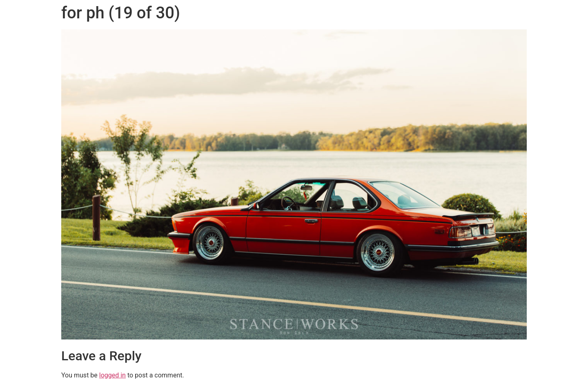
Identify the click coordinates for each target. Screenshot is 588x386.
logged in (112, 375)
